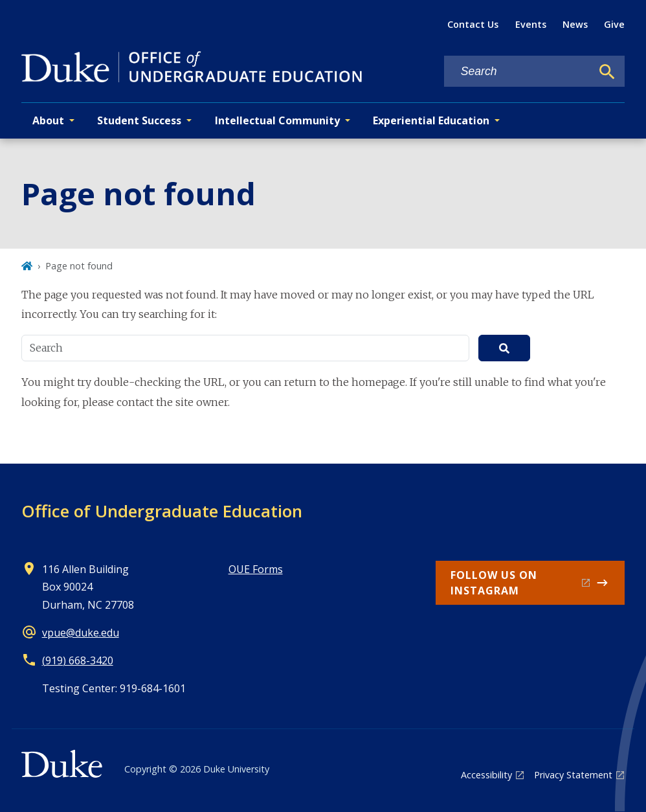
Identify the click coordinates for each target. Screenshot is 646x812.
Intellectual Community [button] (277, 120)
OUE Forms (256, 569)
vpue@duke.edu (81, 633)
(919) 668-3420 (78, 660)
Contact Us (473, 24)
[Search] (607, 72)
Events (531, 24)
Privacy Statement (573, 775)
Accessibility (486, 775)
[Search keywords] (518, 72)
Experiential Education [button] (431, 120)
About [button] (48, 120)
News (575, 24)
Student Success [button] (139, 120)
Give (614, 24)
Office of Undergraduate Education (162, 511)
